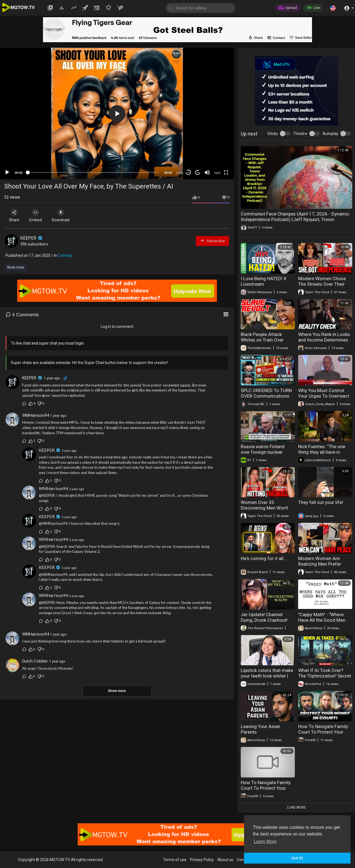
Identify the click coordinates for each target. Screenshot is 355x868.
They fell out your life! (321, 502)
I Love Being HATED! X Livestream (264, 281)
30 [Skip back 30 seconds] (188, 173)
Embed (37, 215)
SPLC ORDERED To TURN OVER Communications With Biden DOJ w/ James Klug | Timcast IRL (267, 399)
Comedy (65, 255)
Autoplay (330, 134)
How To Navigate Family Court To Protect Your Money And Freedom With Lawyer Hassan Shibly (325, 735)
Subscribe (212, 241)
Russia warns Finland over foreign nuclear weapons (263, 452)
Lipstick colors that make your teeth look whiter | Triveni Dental (267, 676)
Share (14, 215)
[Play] (7, 172)
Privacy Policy (202, 860)
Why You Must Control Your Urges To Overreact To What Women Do (324, 396)
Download (63, 215)
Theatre (300, 134)
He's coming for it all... (264, 558)
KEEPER (32, 238)
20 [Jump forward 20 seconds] (198, 173)
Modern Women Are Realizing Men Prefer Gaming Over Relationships (320, 567)
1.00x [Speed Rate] (180, 173)
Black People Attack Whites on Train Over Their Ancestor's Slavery (266, 340)
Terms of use (175, 860)
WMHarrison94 (36, 415)
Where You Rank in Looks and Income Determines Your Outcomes (324, 340)
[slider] (93, 172)
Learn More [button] (265, 841)
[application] (117, 114)
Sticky (273, 134)
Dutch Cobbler (35, 661)
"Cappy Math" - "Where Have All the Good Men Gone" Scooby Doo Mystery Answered (322, 623)
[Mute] (207, 172)
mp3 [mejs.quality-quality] (217, 173)
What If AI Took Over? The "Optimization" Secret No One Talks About (325, 676)
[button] (333, 8)
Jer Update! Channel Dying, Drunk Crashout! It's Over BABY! (264, 620)
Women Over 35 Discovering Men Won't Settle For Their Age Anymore (264, 511)
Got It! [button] (297, 858)
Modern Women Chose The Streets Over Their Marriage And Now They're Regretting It (322, 287)
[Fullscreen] (226, 172)
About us (225, 860)
